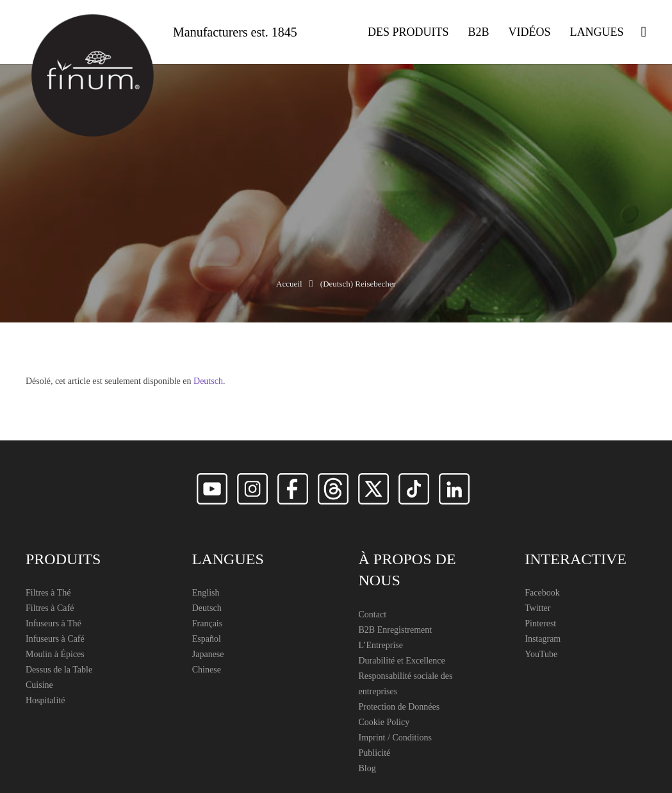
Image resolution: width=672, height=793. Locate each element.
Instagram (543, 639)
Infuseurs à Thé (53, 623)
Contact (373, 614)
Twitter (537, 608)
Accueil (289, 284)
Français (207, 623)
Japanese (208, 654)
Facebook (542, 593)
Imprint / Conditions (395, 738)
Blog (367, 768)
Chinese (207, 670)
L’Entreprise (381, 645)
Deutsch (208, 381)
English (206, 593)
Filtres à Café (50, 608)
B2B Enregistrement (396, 630)
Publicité (375, 753)
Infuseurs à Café (55, 639)
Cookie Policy (384, 722)
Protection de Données (399, 707)
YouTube (541, 654)
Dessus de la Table (59, 670)
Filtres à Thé (48, 593)
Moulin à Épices (55, 654)
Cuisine (39, 685)
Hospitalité (45, 700)
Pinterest (540, 623)
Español (207, 639)
